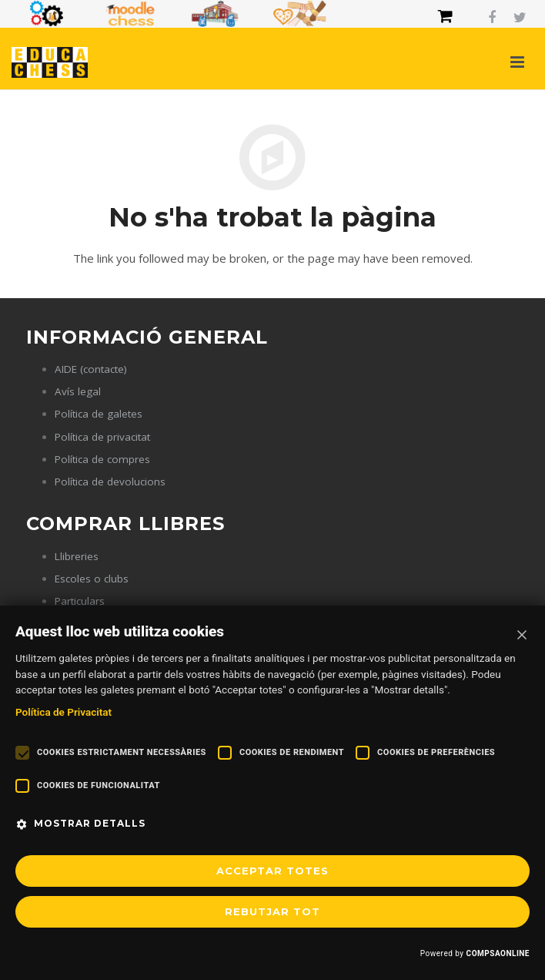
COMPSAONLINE (498, 953)
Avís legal (78, 391)
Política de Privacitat (64, 712)
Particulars (80, 601)
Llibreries (77, 556)
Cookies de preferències (436, 752)
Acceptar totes (272, 871)
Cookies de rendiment (292, 752)
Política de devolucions (110, 482)
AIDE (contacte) (91, 369)
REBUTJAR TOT (272, 911)
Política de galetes (99, 414)
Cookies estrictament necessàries (122, 752)
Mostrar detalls (90, 823)
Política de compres (102, 459)
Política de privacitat (102, 437)
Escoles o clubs (92, 579)
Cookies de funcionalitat (99, 785)
